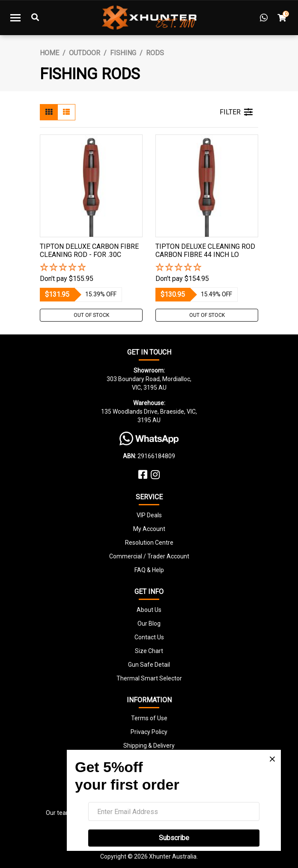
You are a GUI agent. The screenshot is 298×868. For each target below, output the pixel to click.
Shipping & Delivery (149, 746)
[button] (91, 268)
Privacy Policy (149, 732)
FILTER (236, 112)
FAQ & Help (149, 570)
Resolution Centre (149, 543)
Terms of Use (149, 718)
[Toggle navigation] (15, 18)
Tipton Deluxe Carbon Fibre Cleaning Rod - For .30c (89, 251)
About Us (149, 610)
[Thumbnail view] (49, 112)
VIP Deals (149, 515)
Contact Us (149, 637)
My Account (149, 529)
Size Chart (149, 651)
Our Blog (149, 623)
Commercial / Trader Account (149, 556)
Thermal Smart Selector (149, 678)
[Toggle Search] (35, 18)
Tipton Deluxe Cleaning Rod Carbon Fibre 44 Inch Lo (205, 251)
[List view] (66, 112)
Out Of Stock (91, 315)
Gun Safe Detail (149, 665)
